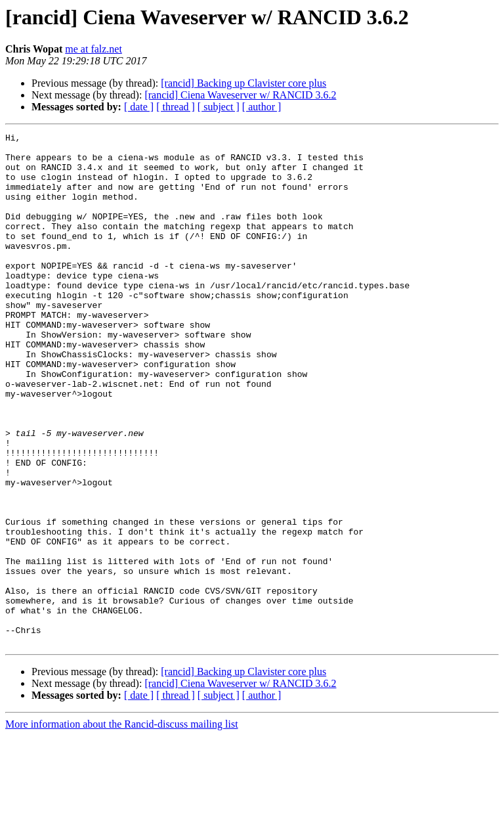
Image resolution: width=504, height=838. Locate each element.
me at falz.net (94, 49)
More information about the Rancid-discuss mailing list (122, 827)
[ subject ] (219, 107)
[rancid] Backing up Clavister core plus (243, 83)
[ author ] (262, 107)
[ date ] (139, 107)
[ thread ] (176, 107)
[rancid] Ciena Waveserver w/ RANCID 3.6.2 (240, 95)
